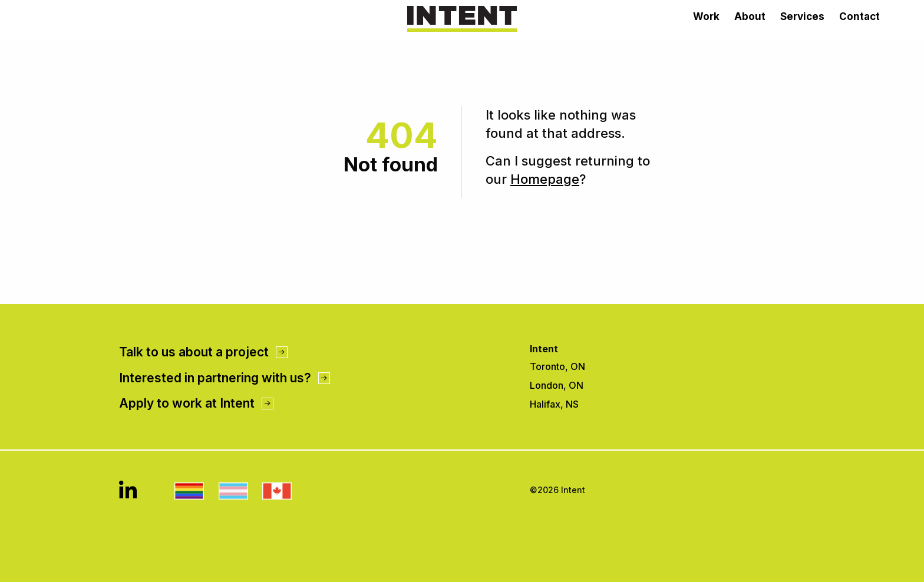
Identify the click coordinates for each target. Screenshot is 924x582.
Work (706, 16)
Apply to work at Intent (196, 403)
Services (802, 16)
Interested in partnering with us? (225, 378)
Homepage (545, 179)
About (750, 16)
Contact (859, 16)
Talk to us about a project (203, 352)
